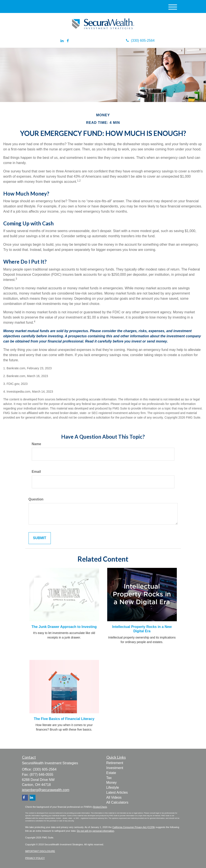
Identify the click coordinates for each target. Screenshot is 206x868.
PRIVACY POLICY (35, 858)
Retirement (115, 763)
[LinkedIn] (62, 41)
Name (37, 444)
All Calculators (117, 802)
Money (112, 783)
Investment (115, 768)
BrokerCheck (100, 807)
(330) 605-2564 (140, 41)
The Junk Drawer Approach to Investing (64, 627)
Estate (111, 773)
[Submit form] (40, 538)
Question (36, 499)
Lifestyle (113, 788)
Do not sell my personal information (96, 831)
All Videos (114, 797)
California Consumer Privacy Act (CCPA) (134, 827)
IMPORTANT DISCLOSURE (40, 851)
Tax (109, 778)
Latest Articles (117, 792)
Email (36, 472)
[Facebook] (68, 41)
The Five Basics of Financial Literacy (64, 719)
